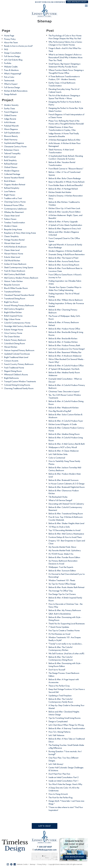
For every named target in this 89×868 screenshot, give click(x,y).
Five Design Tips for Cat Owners (62, 594)
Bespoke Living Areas (13, 229)
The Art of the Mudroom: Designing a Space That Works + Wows (64, 97)
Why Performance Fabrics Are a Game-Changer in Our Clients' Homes (66, 43)
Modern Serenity (11, 105)
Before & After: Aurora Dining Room (64, 265)
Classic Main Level (12, 216)
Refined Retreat (11, 164)
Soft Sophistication (12, 133)
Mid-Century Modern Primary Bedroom (21, 278)
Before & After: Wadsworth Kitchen (64, 408)
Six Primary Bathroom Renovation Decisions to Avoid (63, 562)
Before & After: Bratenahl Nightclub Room (67, 487)
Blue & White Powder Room (16, 288)
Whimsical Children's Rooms (16, 375)
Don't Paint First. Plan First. (60, 774)
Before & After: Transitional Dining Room (66, 514)
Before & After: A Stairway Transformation (67, 728)
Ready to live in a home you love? (18, 46)
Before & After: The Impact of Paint (63, 258)
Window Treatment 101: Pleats (62, 580)
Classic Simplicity (11, 236)
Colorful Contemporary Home (17, 323)
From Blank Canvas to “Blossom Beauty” (66, 169)
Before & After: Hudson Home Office (64, 329)
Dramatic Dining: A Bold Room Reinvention (67, 254)
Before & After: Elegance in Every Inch (65, 228)
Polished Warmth (11, 126)
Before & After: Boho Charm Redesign (65, 178)
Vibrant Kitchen (11, 347)
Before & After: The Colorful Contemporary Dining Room (61, 658)
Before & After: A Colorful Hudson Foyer (66, 421)
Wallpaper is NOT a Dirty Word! (63, 447)
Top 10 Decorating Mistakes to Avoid (64, 530)
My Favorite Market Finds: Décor (62, 547)
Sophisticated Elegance (14, 143)
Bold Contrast (10, 157)
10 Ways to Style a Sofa (59, 527)
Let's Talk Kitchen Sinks (58, 454)
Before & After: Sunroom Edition (62, 571)
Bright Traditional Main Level (16, 357)
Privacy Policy (10, 39)
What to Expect (11, 84)
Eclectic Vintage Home (14, 330)
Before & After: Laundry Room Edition (65, 212)
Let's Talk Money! (56, 764)
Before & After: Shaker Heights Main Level (66, 523)
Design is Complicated (58, 721)
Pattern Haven (10, 219)
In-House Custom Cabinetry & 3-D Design (67, 484)
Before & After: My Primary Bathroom (65, 610)
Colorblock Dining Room (14, 343)
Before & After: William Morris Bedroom (66, 300)
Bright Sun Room (11, 302)
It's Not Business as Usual (59, 634)
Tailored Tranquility (12, 153)
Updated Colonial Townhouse (17, 354)
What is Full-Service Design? (60, 500)
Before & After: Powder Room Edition (64, 557)
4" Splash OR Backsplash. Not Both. (64, 369)
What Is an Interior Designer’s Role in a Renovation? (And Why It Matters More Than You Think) (65, 57)
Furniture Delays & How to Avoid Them (65, 537)
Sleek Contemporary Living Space (19, 267)
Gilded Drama (10, 115)
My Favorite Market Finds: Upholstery (65, 550)
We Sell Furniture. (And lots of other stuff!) (66, 653)
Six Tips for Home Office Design (62, 584)
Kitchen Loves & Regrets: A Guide (63, 424)
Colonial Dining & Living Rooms (17, 385)
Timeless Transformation (14, 222)
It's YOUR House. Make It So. (61, 554)
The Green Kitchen (12, 336)
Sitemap (32, 864)
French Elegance (11, 112)
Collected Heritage (12, 174)
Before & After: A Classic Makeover (64, 451)
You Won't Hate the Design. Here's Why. (66, 784)
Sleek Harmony (11, 140)
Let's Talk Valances (56, 735)
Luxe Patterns (10, 191)
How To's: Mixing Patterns (60, 732)
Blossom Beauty (11, 136)
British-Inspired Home (13, 316)
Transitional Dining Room (15, 298)
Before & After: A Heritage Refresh (63, 189)
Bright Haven (10, 195)
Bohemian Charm (12, 150)
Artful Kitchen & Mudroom (15, 247)
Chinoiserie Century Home (15, 146)
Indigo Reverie (10, 119)
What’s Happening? (13, 74)
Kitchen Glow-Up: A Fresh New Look (64, 208)
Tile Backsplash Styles (58, 497)
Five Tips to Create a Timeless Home (64, 630)
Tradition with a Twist (13, 198)
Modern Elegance (12, 171)
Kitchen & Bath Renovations (16, 91)
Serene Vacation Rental (14, 178)
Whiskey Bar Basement (14, 212)
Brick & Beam (10, 181)
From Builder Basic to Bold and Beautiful (66, 185)
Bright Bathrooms (11, 378)
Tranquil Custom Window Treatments (20, 381)
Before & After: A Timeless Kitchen (63, 342)
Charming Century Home (15, 202)
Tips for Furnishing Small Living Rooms (65, 718)
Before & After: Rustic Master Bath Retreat (66, 587)
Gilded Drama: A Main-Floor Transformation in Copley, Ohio (62, 129)
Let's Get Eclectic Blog (13, 60)
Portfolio (8, 63)
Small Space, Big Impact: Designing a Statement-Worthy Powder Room (64, 65)
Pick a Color (9, 77)
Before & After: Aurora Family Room (64, 261)
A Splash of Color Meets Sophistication (65, 225)
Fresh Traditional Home (14, 368)
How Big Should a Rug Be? (60, 411)
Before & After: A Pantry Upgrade (63, 222)
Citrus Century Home (13, 333)
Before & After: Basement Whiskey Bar (65, 352)
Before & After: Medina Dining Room (64, 434)
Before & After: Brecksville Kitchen (63, 338)
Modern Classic (11, 226)
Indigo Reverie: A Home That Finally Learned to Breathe (64, 135)
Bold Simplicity (10, 160)
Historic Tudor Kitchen (13, 281)
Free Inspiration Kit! (77, 2)
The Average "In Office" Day (61, 591)
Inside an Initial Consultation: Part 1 (64, 781)
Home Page (9, 36)
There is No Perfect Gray (59, 686)
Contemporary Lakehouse (15, 209)
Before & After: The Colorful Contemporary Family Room (61, 700)
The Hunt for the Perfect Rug (60, 797)
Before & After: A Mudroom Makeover (65, 356)
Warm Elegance (11, 129)
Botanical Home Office (14, 205)
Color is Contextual (57, 458)
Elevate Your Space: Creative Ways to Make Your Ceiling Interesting (65, 289)
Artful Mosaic (10, 122)
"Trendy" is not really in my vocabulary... (66, 644)
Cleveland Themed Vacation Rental (19, 295)
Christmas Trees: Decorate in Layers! (64, 391)
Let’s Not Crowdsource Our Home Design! (67, 349)
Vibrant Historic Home (14, 254)
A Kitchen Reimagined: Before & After (64, 140)
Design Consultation (13, 53)
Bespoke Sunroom (12, 285)
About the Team (11, 42)
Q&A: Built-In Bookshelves (60, 614)
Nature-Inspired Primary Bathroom (19, 350)
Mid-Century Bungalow (14, 309)
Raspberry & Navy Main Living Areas (20, 233)
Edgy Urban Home (12, 319)
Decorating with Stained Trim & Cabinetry (66, 504)
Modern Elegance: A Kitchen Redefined (65, 251)
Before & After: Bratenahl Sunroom (64, 480)
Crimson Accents (11, 361)
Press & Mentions (11, 70)
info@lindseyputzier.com (45, 850)
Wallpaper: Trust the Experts (61, 567)
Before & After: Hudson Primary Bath (64, 345)
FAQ (6, 49)
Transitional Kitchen (12, 292)
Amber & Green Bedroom (15, 264)
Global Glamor (11, 167)
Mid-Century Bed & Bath (15, 274)
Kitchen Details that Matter (60, 192)
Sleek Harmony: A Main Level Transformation (61, 151)
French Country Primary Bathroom (19, 364)
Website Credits (11, 67)
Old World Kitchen (12, 260)
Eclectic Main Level (12, 257)
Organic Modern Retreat (15, 184)
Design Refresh (10, 94)
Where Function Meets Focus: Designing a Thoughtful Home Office (66, 72)
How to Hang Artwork (58, 794)
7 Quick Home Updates (59, 627)
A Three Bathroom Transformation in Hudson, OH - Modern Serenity (64, 78)
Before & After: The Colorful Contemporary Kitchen (60, 649)
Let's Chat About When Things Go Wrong (66, 725)
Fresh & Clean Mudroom (15, 271)
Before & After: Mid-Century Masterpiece (66, 534)
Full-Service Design (12, 56)
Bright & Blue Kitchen (13, 312)
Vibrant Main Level (12, 243)
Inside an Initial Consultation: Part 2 (64, 777)
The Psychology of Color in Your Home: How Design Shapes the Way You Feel (65, 37)
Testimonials (9, 80)
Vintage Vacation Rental (14, 240)
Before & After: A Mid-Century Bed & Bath (67, 444)
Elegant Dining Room (13, 371)
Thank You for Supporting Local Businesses (67, 624)
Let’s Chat (45, 826)
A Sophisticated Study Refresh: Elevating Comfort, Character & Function (66, 157)
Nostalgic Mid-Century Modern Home (21, 326)
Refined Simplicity (12, 188)
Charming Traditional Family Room (19, 388)
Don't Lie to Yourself (57, 670)
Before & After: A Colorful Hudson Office (66, 366)
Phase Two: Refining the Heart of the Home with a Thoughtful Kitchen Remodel (66, 122)
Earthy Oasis (10, 108)
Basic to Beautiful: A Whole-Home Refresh (67, 182)
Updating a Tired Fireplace (60, 696)
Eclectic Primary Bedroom (15, 340)
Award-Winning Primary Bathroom (19, 305)
